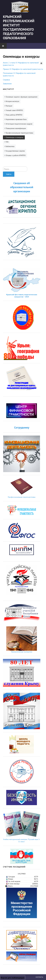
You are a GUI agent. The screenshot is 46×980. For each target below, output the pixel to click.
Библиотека (10, 146)
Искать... (3, 167)
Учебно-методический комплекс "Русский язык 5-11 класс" (22, 840)
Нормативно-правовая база (16, 119)
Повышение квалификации (16, 128)
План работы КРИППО (14, 115)
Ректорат (9, 106)
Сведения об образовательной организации (22, 187)
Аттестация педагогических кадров (19, 124)
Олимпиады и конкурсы (14, 137)
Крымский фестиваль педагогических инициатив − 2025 (22, 296)
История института (12, 101)
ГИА (7, 142)
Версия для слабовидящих (13, 978)
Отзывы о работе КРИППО (16, 155)
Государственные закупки (15, 151)
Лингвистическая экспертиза (22, 652)
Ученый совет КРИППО (14, 110)
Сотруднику (22, 427)
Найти (9, 174)
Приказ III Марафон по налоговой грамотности (23, 69)
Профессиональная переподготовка (19, 133)
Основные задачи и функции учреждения (21, 97)
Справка (6, 80)
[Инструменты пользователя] (41, 63)
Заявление (7, 84)
